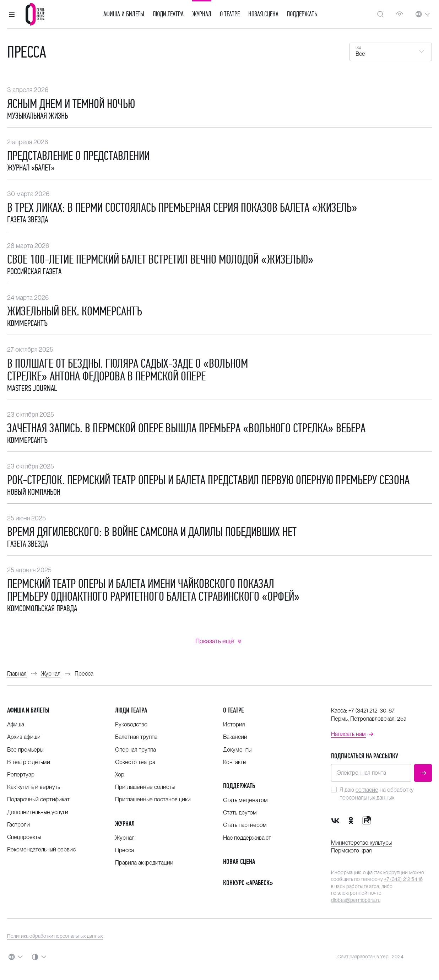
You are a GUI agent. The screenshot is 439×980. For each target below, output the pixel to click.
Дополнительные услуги (38, 812)
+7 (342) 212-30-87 (372, 711)
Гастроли (18, 825)
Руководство (131, 724)
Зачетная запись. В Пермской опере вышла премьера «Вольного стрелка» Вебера (186, 428)
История (234, 724)
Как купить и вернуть (34, 787)
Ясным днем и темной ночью (71, 104)
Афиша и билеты (124, 14)
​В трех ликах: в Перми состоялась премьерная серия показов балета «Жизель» (182, 207)
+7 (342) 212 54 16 (403, 879)
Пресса (124, 850)
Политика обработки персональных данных (55, 936)
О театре (230, 14)
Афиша (16, 724)
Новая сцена (263, 14)
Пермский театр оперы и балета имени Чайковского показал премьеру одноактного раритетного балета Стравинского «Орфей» (153, 590)
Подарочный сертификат (38, 799)
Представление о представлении (78, 156)
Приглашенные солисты (145, 787)
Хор (120, 775)
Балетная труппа (136, 737)
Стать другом (240, 813)
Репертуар (21, 775)
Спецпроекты (24, 837)
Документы (237, 750)
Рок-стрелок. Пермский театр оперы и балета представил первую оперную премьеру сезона (208, 480)
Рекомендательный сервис (41, 849)
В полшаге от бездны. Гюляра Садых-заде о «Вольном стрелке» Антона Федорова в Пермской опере (128, 370)
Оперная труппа (136, 750)
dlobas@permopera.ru (356, 900)
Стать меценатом (245, 800)
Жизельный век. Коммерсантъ (75, 311)
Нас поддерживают (247, 838)
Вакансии (235, 737)
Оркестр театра (135, 762)
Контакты (235, 762)
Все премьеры (25, 750)
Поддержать (302, 14)
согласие (367, 790)
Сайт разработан (356, 957)
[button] (12, 14)
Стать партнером (245, 825)
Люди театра (168, 14)
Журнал (202, 14)
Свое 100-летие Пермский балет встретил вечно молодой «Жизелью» (160, 259)
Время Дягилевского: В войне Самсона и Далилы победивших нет (152, 532)
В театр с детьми (29, 762)
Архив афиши (24, 737)
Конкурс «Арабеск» (248, 883)
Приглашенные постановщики (153, 799)
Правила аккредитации (144, 863)
